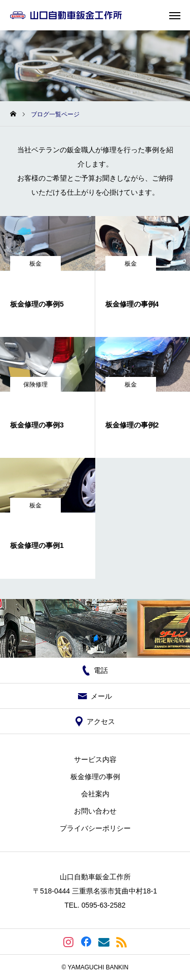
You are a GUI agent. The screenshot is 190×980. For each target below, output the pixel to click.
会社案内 (95, 794)
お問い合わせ (95, 811)
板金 (35, 264)
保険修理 (35, 385)
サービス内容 (95, 759)
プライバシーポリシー (95, 828)
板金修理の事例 (95, 777)
